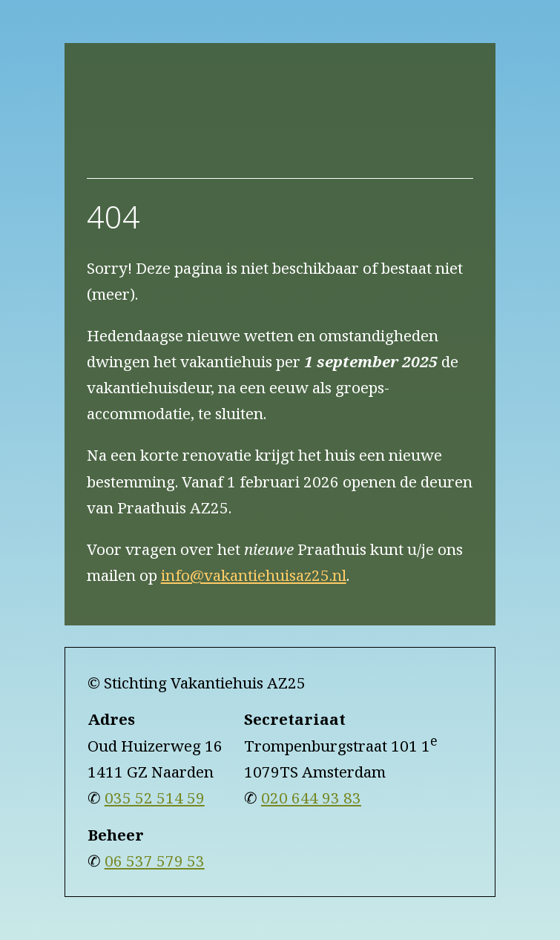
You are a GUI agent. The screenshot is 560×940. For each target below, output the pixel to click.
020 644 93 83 (311, 798)
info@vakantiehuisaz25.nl (254, 575)
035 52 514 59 (155, 798)
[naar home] (280, 122)
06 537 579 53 (155, 861)
